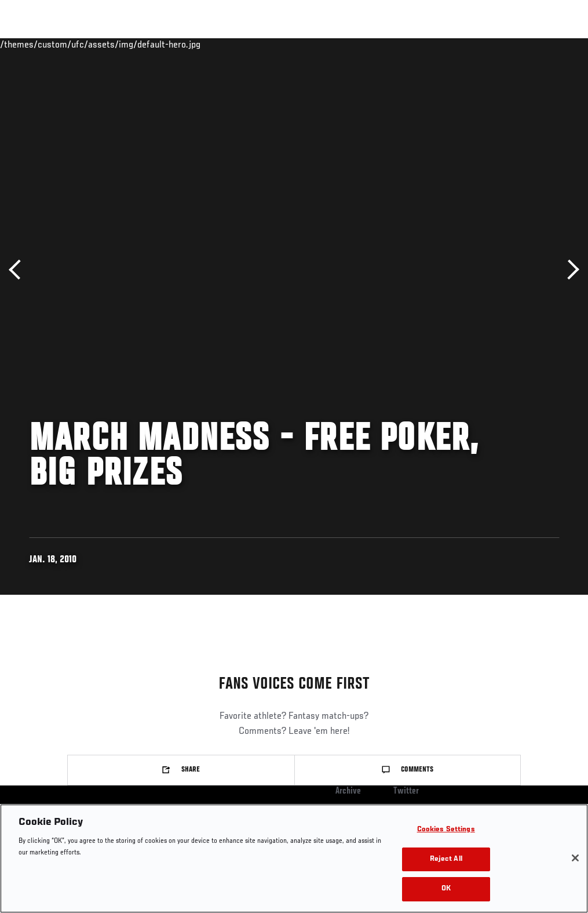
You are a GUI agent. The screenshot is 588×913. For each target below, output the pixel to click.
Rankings (81, 44)
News (178, 44)
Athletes (132, 44)
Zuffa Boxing (467, 44)
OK (446, 889)
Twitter (406, 791)
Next (569, 270)
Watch (411, 44)
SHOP (518, 44)
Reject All (446, 859)
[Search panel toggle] (550, 44)
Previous (19, 270)
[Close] (575, 858)
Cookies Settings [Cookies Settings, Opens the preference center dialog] (446, 830)
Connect (365, 44)
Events (32, 44)
